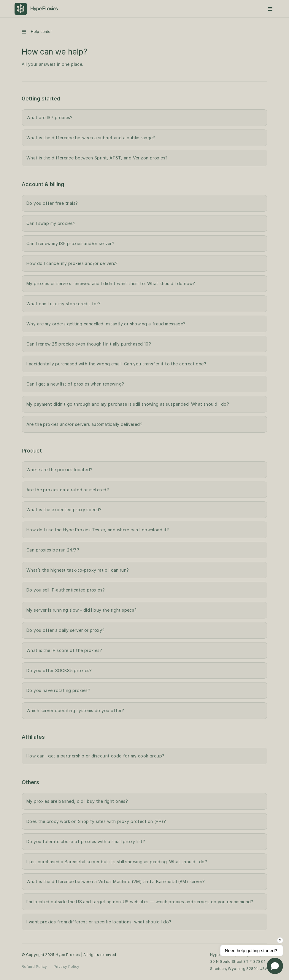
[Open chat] (275, 966)
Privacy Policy (67, 967)
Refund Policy (34, 967)
